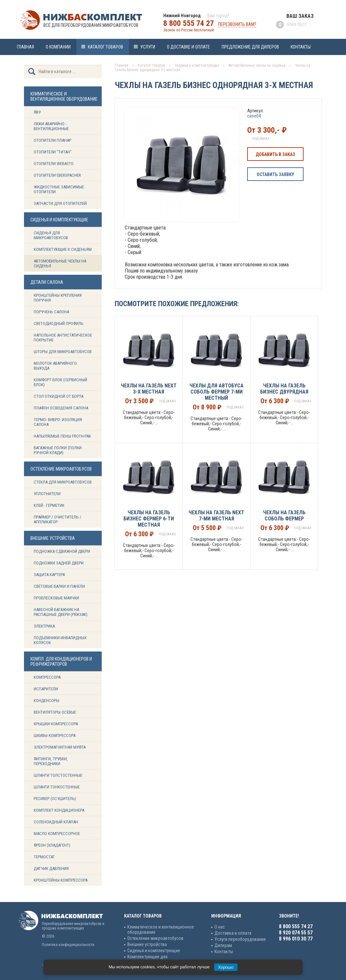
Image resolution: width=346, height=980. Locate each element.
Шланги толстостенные (58, 775)
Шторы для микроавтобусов (63, 352)
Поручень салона (51, 312)
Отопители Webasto (54, 164)
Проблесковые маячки (56, 598)
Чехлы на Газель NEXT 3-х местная (149, 389)
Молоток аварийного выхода (55, 366)
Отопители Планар (52, 140)
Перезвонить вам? (237, 24)
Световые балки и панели (59, 586)
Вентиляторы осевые (55, 712)
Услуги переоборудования (240, 939)
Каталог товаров (105, 47)
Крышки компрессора (56, 724)
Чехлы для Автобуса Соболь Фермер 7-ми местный (217, 392)
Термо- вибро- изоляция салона (58, 422)
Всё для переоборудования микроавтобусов (91, 25)
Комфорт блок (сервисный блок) (60, 382)
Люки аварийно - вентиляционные (51, 126)
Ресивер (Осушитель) (55, 799)
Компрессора (47, 677)
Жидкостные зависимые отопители (59, 189)
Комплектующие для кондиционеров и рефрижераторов (162, 959)
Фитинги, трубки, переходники (51, 761)
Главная (25, 47)
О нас (220, 927)
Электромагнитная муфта (60, 747)
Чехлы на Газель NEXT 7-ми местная (216, 516)
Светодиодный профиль (59, 323)
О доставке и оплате (188, 47)
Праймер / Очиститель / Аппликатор (58, 519)
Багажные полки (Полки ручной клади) (58, 450)
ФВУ (37, 112)
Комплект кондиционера (59, 810)
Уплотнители (47, 494)
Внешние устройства (147, 944)
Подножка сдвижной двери (62, 551)
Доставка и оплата (233, 933)
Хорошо (226, 967)
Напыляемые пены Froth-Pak (63, 436)
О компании (58, 47)
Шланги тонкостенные (57, 787)
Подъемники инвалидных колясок (60, 640)
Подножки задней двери (59, 563)
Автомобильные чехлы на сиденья (60, 263)
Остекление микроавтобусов (155, 938)
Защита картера (49, 575)
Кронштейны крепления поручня (58, 298)
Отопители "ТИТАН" (53, 152)
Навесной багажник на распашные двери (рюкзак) (61, 612)
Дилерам (223, 945)
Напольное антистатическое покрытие (63, 338)
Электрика (44, 626)
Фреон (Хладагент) (52, 845)
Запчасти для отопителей (60, 203)
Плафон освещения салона (61, 408)
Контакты (301, 47)
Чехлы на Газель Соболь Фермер (284, 516)
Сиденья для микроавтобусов (51, 235)
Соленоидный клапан (56, 822)
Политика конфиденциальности (68, 945)
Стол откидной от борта (58, 396)
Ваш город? (218, 16)
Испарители (46, 689)
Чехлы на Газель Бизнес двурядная (284, 389)
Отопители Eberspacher (57, 175)
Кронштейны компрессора (61, 880)
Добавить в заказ (275, 154)
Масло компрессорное (57, 834)
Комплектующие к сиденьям (63, 249)
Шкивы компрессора (55, 735)
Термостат (44, 857)
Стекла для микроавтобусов (63, 482)
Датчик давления (51, 869)
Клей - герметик (49, 505)
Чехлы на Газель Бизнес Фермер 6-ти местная (149, 519)
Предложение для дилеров (250, 47)
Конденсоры (46, 701)
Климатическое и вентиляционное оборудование (161, 930)
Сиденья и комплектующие (197, 65)
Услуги (148, 47)
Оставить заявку (275, 174)
